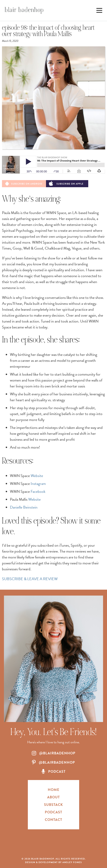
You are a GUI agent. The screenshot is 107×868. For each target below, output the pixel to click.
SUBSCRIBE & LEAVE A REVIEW (30, 579)
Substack (53, 805)
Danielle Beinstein (24, 507)
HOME (54, 790)
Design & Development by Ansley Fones (53, 862)
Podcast (53, 812)
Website (37, 476)
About (53, 797)
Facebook (38, 491)
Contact (53, 820)
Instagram (38, 484)
